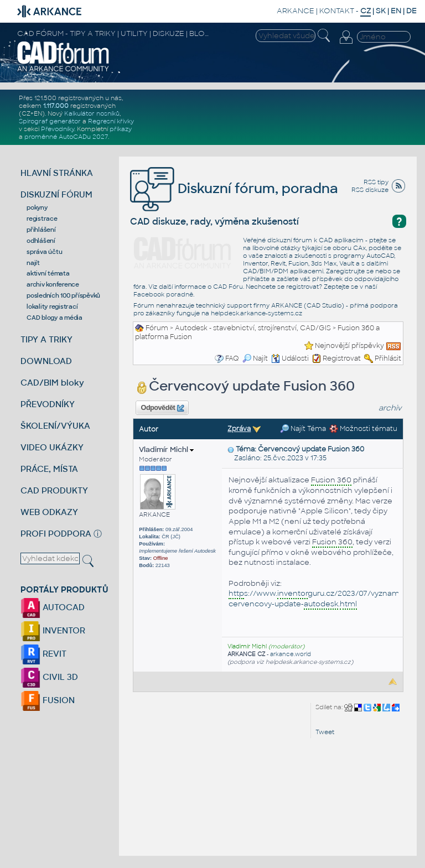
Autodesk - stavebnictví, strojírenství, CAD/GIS (253, 328)
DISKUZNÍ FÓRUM (56, 194)
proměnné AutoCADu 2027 (66, 137)
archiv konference (53, 284)
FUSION (48, 700)
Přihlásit (388, 358)
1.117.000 (56, 106)
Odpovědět (163, 408)
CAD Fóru (228, 287)
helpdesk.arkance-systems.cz (256, 313)
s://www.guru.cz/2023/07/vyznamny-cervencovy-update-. (320, 599)
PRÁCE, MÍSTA (49, 469)
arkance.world (291, 654)
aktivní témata (48, 273)
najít (33, 263)
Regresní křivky (111, 121)
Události (290, 358)
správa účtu (44, 252)
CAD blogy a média (55, 318)
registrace (42, 219)
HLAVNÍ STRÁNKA (57, 173)
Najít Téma (303, 429)
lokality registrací (52, 306)
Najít (255, 358)
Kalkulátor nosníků (92, 113)
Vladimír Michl (166, 449)
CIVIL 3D (49, 677)
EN (396, 11)
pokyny (37, 207)
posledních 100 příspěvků (63, 295)
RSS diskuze (370, 190)
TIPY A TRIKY (46, 339)
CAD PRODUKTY (54, 490)
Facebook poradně (163, 294)
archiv (390, 408)
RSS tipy (376, 182)
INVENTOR (53, 630)
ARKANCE (296, 11)
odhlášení (41, 241)
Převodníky (58, 129)
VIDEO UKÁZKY (52, 447)
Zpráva (239, 429)
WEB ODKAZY (49, 512)
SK (381, 11)
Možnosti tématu (363, 429)
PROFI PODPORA (56, 534)
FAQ (232, 358)
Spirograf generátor (50, 121)
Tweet (325, 732)
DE (411, 11)
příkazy (121, 129)
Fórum (157, 328)
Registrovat (342, 358)
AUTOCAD (53, 607)
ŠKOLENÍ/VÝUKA (55, 426)
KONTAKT (337, 11)
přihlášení (41, 230)
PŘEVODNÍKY (48, 404)
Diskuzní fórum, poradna (234, 188)
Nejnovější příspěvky (349, 346)
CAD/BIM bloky (52, 383)
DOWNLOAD (46, 361)
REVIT (43, 654)
